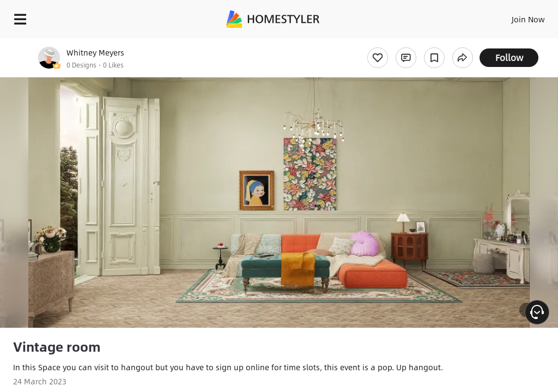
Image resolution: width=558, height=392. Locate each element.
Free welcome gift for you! (418, 44)
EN (514, 16)
